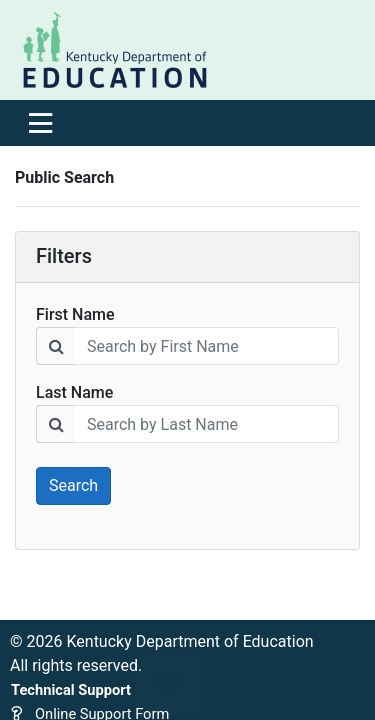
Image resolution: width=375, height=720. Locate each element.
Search (73, 485)
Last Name (74, 392)
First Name (75, 314)
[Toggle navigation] (40, 123)
